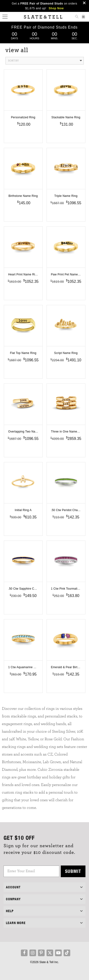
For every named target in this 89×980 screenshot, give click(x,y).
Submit (73, 871)
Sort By (45, 61)
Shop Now (56, 8)
